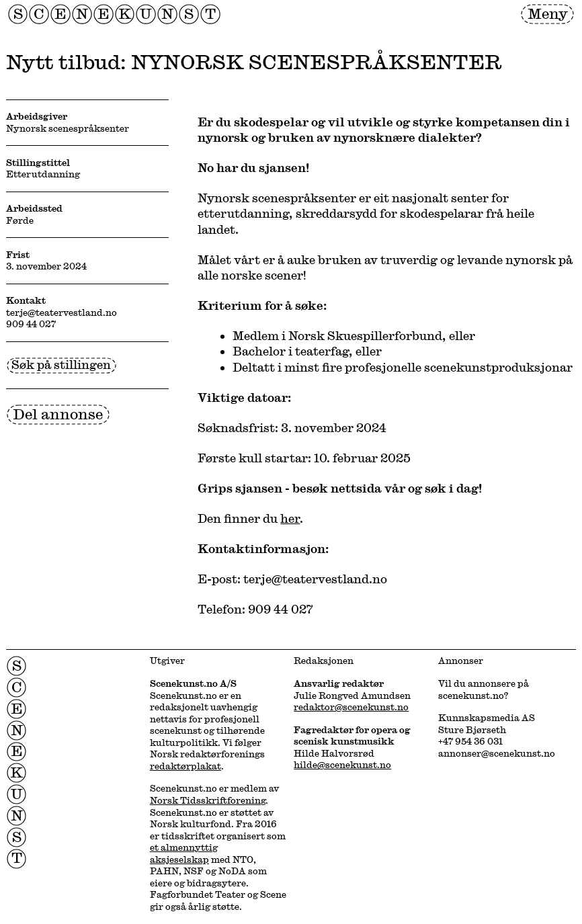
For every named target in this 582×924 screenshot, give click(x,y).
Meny (548, 13)
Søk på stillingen (61, 364)
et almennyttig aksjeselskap (184, 853)
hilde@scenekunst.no (342, 765)
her (290, 518)
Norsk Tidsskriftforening (208, 800)
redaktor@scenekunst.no (351, 707)
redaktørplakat (185, 766)
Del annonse (58, 414)
